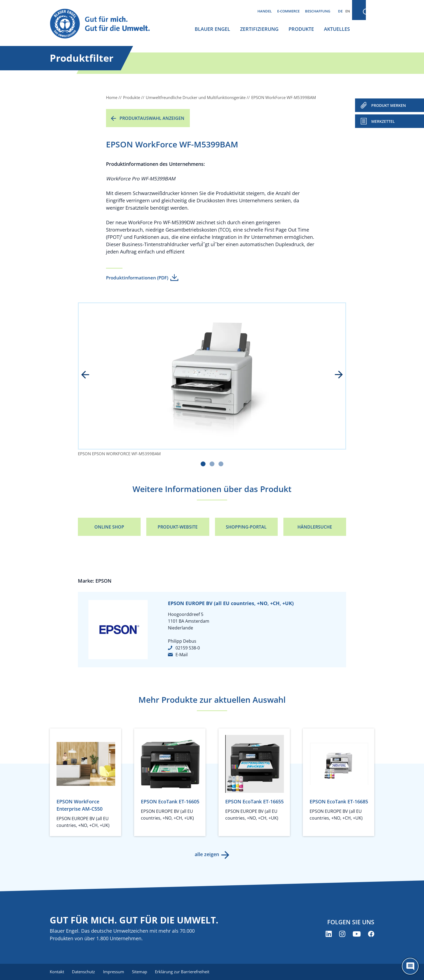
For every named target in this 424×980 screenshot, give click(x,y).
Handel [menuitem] (265, 11)
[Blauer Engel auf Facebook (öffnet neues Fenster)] (371, 934)
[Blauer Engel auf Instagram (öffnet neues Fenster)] (342, 934)
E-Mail (182, 655)
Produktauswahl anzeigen (152, 118)
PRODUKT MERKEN (389, 105)
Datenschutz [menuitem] (84, 972)
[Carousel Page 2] (212, 464)
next (335, 375)
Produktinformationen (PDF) (137, 278)
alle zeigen (207, 854)
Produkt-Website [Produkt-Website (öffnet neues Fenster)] (178, 527)
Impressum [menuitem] (115, 972)
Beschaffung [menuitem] (318, 11)
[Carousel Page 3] (221, 464)
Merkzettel (383, 121)
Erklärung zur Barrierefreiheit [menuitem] (185, 972)
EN (348, 11)
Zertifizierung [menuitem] (259, 29)
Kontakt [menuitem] (57, 972)
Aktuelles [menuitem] (337, 29)
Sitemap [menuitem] (142, 972)
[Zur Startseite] (105, 24)
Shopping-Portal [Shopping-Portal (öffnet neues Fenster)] (246, 527)
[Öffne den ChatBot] (410, 966)
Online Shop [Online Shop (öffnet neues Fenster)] (109, 527)
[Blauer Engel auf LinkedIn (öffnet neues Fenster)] (329, 934)
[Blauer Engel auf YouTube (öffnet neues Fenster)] (357, 934)
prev (89, 375)
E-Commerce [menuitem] (288, 11)
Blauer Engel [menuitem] (212, 29)
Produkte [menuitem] (301, 29)
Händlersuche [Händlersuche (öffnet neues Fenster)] (315, 527)
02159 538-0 (188, 648)
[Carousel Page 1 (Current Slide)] (203, 464)
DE (340, 11)
